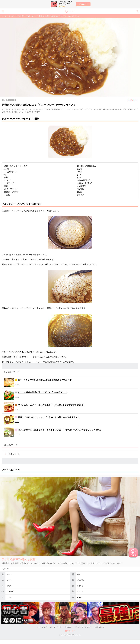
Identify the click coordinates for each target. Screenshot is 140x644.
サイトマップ (42, 627)
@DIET (70, 11)
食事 (78, 574)
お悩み (79, 597)
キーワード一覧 (56, 627)
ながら (9, 597)
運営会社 (68, 627)
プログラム (81, 580)
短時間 (9, 586)
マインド (80, 592)
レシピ (9, 580)
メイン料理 (20, 16)
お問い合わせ (100, 627)
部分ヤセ (80, 586)
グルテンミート (31, 16)
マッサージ (11, 592)
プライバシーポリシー (83, 627)
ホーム (9, 574)
